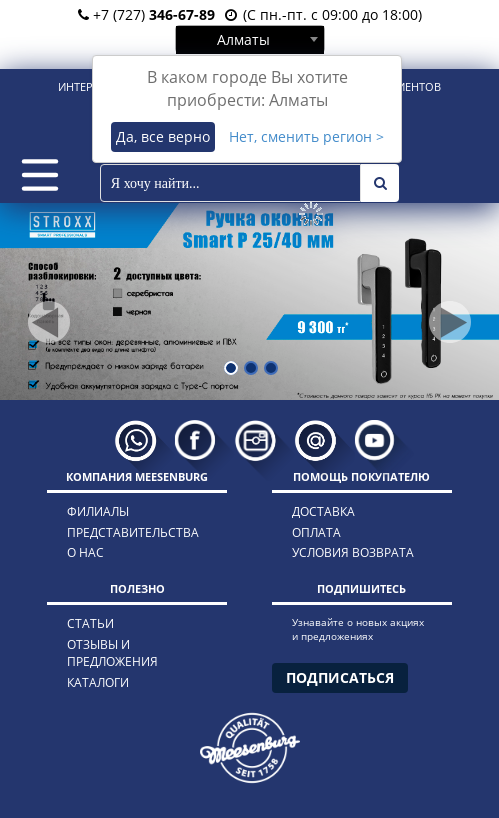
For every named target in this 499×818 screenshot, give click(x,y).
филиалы (98, 511)
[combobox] (250, 39)
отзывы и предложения (112, 653)
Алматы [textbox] (243, 39)
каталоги (98, 682)
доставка (323, 511)
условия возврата (353, 552)
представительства (133, 532)
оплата (316, 532)
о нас (85, 552)
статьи (90, 623)
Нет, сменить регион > (306, 136)
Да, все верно (163, 136)
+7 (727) (146, 14)
